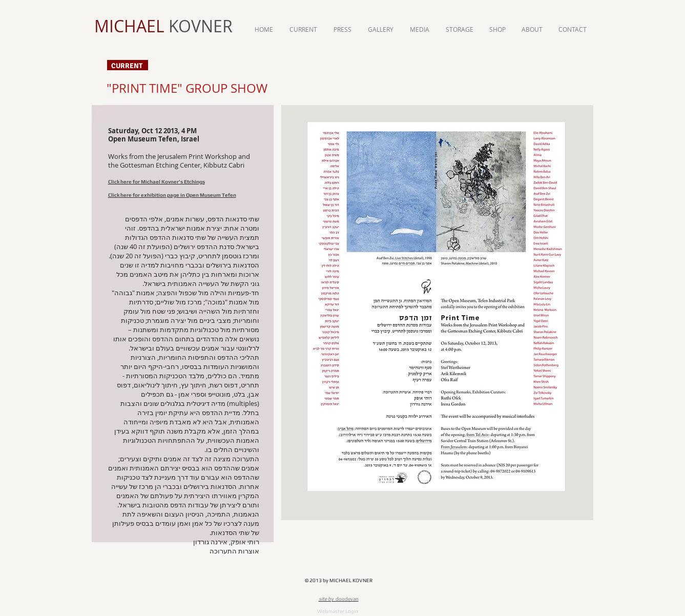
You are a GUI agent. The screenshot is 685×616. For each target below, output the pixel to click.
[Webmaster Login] (338, 611)
